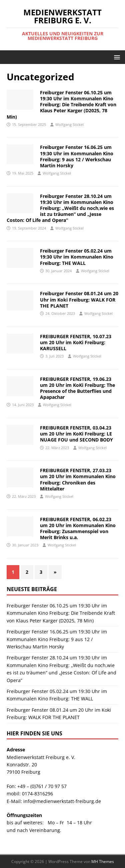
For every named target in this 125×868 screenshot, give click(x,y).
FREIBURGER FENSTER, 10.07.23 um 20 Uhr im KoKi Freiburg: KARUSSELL (76, 342)
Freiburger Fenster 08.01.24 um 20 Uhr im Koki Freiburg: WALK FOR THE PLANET (79, 299)
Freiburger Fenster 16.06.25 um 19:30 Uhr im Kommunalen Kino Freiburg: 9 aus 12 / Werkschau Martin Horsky (77, 156)
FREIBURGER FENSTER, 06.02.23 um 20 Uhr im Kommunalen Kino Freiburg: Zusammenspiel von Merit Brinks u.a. (78, 528)
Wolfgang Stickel (69, 124)
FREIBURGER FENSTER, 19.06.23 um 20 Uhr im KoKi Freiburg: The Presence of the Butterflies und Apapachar (77, 388)
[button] (116, 57)
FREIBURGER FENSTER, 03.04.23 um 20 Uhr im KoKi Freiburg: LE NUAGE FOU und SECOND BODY (76, 434)
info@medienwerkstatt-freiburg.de (62, 801)
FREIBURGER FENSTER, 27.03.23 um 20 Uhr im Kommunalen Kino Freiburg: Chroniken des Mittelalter (78, 479)
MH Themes (103, 862)
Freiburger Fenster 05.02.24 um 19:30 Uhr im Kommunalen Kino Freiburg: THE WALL (77, 257)
